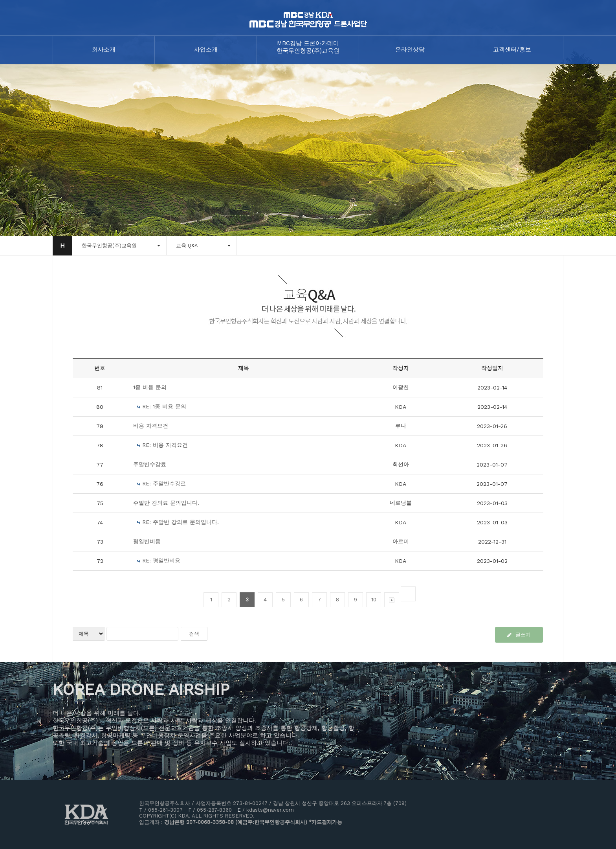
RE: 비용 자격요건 (165, 445)
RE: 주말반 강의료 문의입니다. (181, 522)
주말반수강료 (150, 464)
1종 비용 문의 (150, 387)
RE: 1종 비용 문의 (164, 406)
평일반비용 (147, 541)
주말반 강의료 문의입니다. (166, 503)
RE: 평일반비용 (161, 560)
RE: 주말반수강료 (164, 483)
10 (374, 600)
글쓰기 (519, 635)
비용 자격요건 (151, 426)
